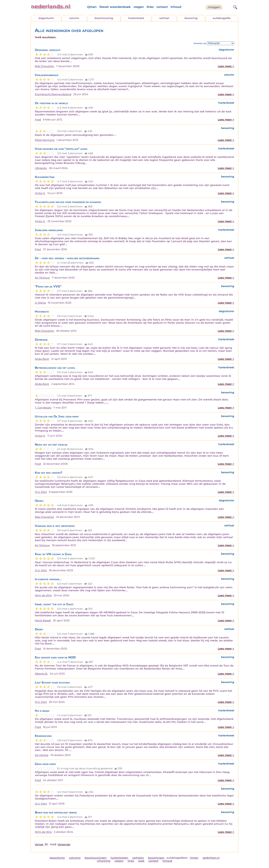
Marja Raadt (43, 620)
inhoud (176, 7)
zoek (141, 861)
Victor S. (40, 193)
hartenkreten (119, 858)
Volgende (64, 844)
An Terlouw (42, 278)
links (150, 7)
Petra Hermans (45, 140)
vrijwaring (104, 861)
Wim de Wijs (43, 595)
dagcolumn (46, 18)
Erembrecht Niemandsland (53, 94)
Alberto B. (41, 674)
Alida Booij (42, 359)
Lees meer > (226, 66)
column (74, 18)
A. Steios (40, 303)
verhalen (138, 858)
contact (162, 7)
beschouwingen (96, 858)
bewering (191, 18)
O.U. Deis (41, 492)
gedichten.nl (211, 858)
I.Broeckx (41, 168)
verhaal (164, 18)
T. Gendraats (43, 408)
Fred (38, 120)
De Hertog (42, 755)
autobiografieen (177, 858)
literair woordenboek (115, 7)
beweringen (156, 858)
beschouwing (104, 18)
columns (75, 858)
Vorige (39, 844)
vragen (139, 7)
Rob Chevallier (44, 66)
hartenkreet (136, 18)
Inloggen (214, 7)
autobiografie (222, 18)
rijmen (92, 7)
